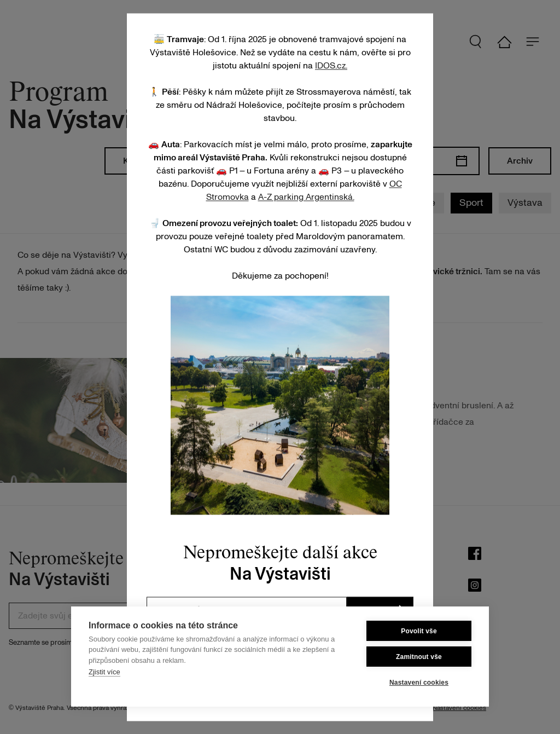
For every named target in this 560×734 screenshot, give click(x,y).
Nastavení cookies (419, 683)
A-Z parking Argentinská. (306, 197)
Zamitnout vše (419, 657)
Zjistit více (104, 672)
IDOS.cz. (331, 66)
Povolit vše (419, 631)
